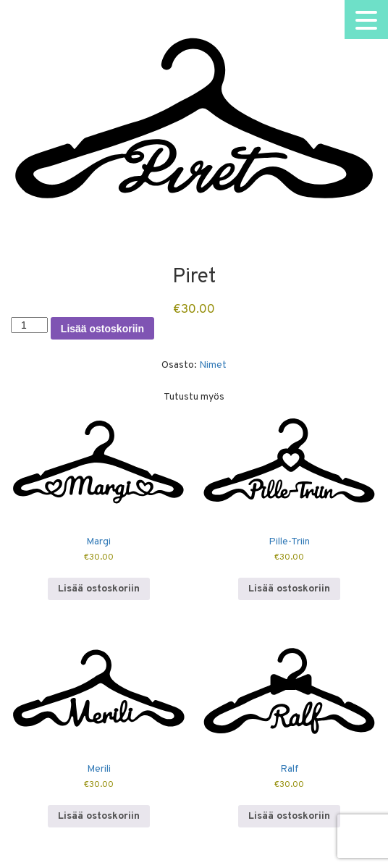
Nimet (213, 365)
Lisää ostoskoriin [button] (99, 589)
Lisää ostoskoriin (102, 329)
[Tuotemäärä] (29, 325)
